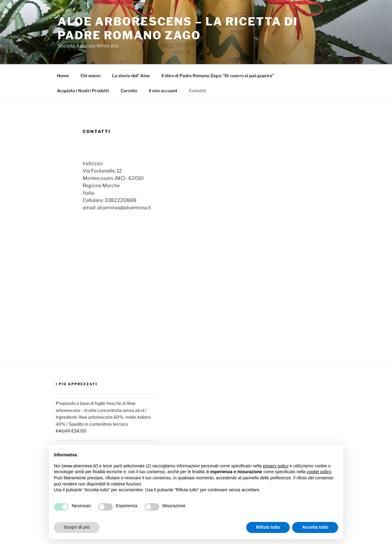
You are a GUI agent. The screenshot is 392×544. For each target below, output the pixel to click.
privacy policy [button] (276, 466)
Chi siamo (90, 76)
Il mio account (163, 91)
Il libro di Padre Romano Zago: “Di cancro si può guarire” (218, 76)
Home (63, 76)
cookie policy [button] (319, 472)
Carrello (129, 91)
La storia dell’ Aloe (131, 76)
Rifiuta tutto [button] (268, 527)
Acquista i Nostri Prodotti (83, 91)
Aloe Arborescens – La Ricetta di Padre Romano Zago (178, 28)
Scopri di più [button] (77, 527)
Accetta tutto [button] (315, 527)
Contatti (198, 91)
